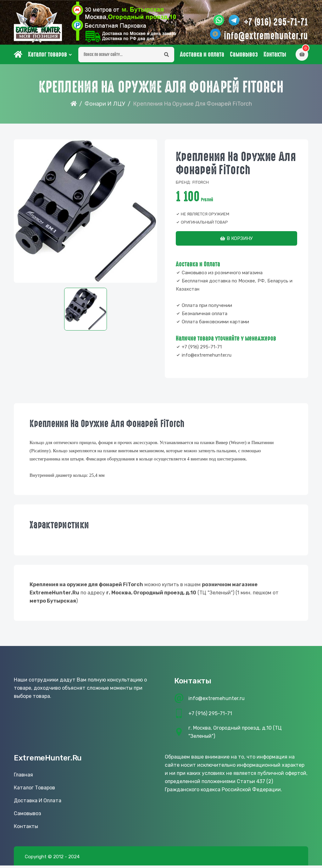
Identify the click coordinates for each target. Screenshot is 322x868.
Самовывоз (244, 57)
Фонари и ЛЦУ (105, 106)
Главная (23, 777)
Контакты (275, 57)
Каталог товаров (47, 57)
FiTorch (201, 185)
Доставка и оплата (202, 57)
